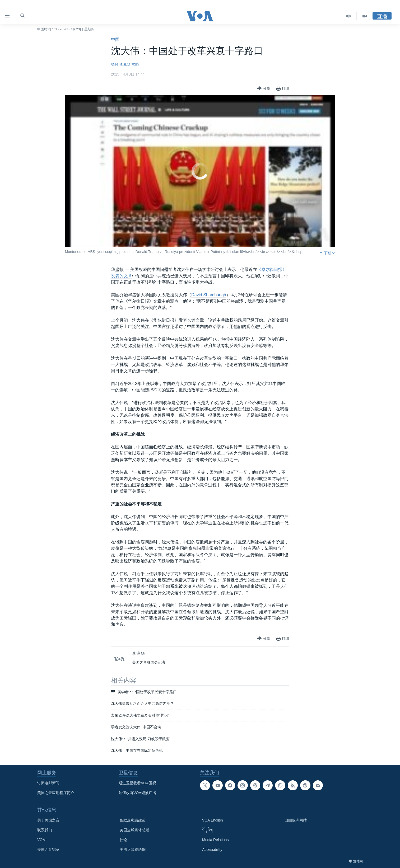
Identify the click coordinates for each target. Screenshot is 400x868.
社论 (123, 840)
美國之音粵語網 (133, 850)
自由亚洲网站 (296, 820)
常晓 (135, 64)
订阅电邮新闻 (48, 783)
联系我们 (45, 830)
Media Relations (215, 840)
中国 (115, 39)
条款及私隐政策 (133, 820)
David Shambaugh (209, 295)
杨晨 (115, 64)
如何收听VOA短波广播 (137, 793)
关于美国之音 (48, 820)
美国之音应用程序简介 (56, 793)
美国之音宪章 (48, 850)
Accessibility (212, 850)
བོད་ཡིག (207, 830)
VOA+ (42, 840)
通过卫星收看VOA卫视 (137, 783)
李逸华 (125, 64)
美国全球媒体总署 (134, 830)
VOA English (213, 820)
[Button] (264, 89)
